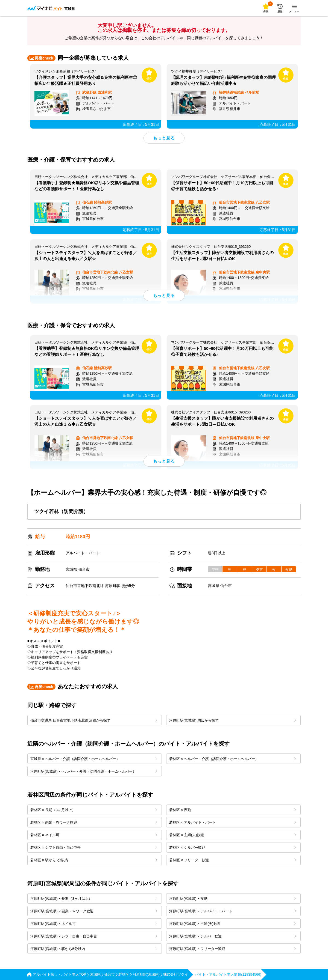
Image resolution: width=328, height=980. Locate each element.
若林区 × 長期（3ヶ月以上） (94, 810)
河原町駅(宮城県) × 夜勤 (233, 899)
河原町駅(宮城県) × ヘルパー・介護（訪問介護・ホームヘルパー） (94, 771)
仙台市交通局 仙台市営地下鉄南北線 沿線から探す (94, 720)
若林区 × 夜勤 (233, 810)
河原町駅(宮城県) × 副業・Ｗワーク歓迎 (94, 911)
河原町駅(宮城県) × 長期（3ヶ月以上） (94, 899)
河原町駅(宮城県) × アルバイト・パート (233, 911)
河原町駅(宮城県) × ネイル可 (94, 924)
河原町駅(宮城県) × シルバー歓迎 (233, 936)
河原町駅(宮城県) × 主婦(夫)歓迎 (233, 924)
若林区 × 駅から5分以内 (94, 860)
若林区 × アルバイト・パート (233, 822)
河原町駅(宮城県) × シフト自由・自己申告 (94, 936)
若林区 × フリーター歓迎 (233, 860)
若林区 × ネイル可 (94, 835)
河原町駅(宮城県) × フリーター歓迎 (233, 949)
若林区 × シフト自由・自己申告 (94, 848)
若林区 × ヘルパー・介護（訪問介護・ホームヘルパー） (233, 759)
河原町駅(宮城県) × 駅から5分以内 (94, 949)
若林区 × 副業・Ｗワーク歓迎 (94, 822)
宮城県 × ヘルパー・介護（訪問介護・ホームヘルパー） (94, 759)
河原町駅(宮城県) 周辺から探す (233, 720)
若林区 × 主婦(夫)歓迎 (233, 835)
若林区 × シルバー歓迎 (233, 848)
